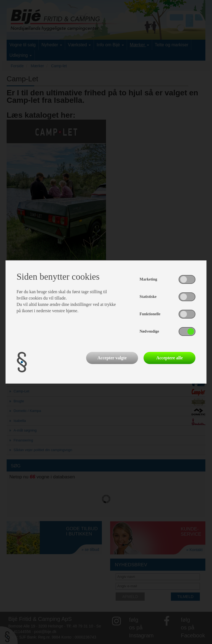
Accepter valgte (112, 358)
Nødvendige (149, 331)
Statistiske (148, 297)
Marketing (149, 279)
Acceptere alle (169, 358)
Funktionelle (150, 314)
